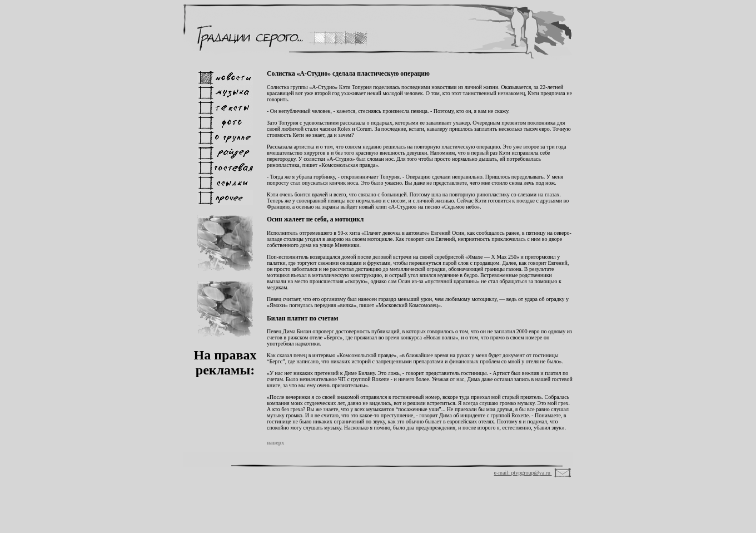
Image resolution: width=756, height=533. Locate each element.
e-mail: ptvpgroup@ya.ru (523, 473)
